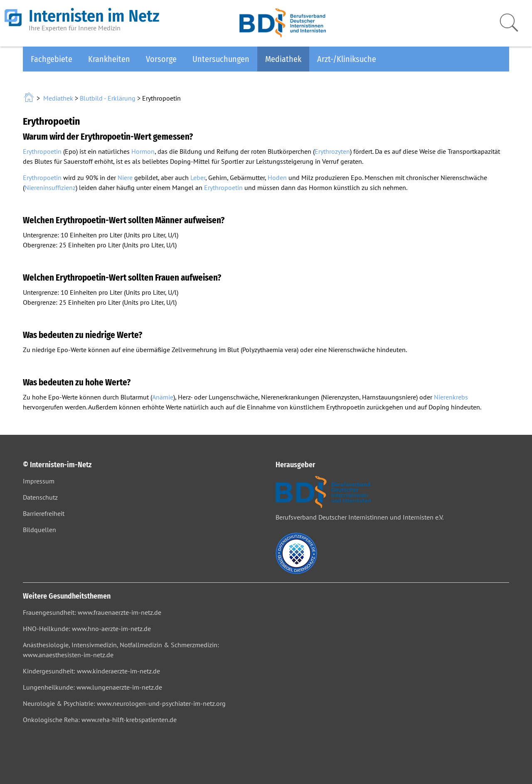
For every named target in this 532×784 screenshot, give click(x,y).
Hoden (277, 178)
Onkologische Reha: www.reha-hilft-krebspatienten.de (100, 720)
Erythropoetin (42, 151)
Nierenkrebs (451, 397)
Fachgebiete (52, 59)
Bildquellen (39, 530)
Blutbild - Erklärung (108, 98)
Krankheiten (109, 59)
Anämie (163, 397)
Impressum (39, 481)
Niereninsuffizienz (50, 187)
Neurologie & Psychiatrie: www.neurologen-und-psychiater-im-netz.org (124, 703)
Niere (125, 178)
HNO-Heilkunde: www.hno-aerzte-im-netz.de (87, 629)
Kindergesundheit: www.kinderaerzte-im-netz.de (91, 671)
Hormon (143, 151)
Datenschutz (40, 497)
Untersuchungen (221, 59)
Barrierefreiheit (44, 513)
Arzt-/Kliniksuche (347, 59)
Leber (198, 178)
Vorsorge (161, 59)
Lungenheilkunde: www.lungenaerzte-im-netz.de (92, 687)
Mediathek (283, 59)
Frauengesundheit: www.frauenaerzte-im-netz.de (92, 612)
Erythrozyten (332, 151)
